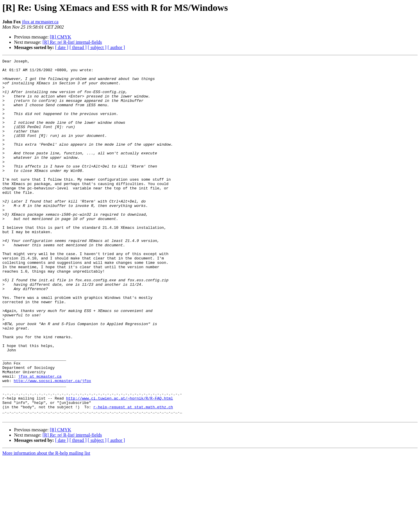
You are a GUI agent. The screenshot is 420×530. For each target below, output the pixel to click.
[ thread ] (78, 47)
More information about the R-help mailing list (46, 525)
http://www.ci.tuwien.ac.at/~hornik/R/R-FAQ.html (119, 466)
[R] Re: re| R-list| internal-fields (72, 42)
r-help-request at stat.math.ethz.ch (133, 477)
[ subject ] (97, 47)
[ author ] (116, 47)
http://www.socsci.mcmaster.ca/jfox (52, 445)
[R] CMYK (61, 37)
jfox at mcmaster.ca (40, 22)
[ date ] (62, 47)
